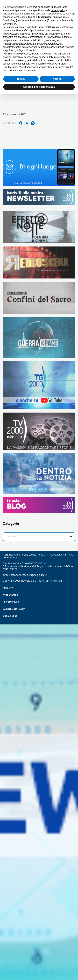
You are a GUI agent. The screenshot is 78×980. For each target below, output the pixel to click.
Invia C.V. (8, 588)
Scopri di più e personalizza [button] (39, 87)
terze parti (56, 27)
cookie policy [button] (9, 24)
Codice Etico (10, 616)
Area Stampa (10, 595)
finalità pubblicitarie (13, 44)
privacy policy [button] (58, 10)
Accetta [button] (57, 79)
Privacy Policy (11, 602)
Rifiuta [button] (21, 79)
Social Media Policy (14, 609)
